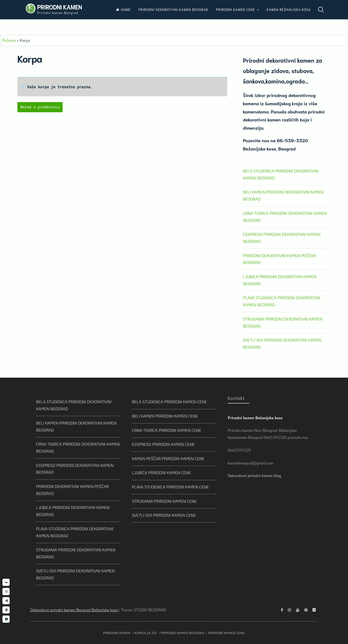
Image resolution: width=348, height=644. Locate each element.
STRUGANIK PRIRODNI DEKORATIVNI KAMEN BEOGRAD (283, 322)
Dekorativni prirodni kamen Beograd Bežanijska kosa (74, 610)
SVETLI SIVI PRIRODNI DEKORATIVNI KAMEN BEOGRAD (282, 344)
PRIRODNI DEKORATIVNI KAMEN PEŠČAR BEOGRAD (279, 259)
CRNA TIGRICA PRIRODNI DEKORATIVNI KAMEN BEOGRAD (285, 217)
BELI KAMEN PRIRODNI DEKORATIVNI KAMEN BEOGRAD (283, 195)
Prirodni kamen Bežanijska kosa (255, 418)
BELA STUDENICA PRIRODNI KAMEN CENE (170, 402)
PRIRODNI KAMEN (59, 7)
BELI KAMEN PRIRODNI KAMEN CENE (165, 416)
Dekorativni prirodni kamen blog (254, 476)
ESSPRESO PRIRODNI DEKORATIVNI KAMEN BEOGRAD (282, 238)
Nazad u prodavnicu (40, 107)
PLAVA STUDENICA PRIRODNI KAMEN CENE (170, 487)
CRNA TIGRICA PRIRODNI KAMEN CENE (167, 430)
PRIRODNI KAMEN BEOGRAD (182, 633)
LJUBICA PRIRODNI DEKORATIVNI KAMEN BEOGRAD (280, 280)
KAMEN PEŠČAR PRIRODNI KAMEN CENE (168, 459)
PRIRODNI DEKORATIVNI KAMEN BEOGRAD (173, 9)
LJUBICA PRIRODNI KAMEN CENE (161, 473)
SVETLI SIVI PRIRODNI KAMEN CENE (164, 515)
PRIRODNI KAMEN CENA (226, 633)
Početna (9, 40)
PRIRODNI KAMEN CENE (236, 9)
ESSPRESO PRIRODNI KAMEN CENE (163, 444)
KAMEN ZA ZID (146, 633)
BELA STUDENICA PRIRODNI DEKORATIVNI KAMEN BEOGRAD (281, 174)
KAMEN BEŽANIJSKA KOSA (289, 9)
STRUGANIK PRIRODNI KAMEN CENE (164, 501)
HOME (123, 9)
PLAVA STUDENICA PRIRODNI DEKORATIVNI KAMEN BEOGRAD (282, 301)
